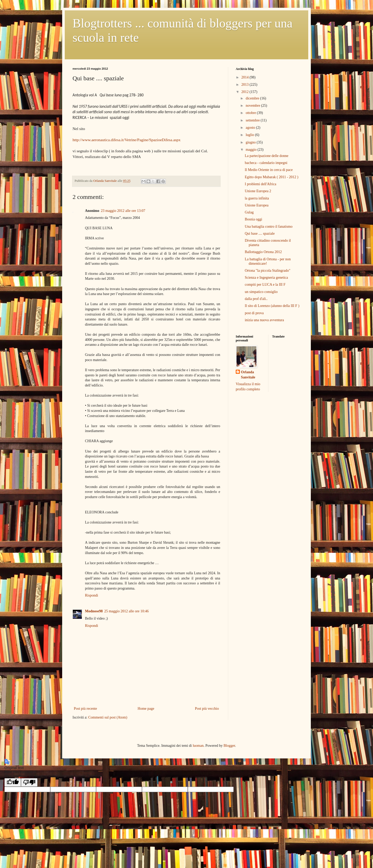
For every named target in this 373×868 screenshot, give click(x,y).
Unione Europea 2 (258, 191)
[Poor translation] (29, 782)
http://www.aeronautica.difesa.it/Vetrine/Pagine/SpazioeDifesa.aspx (127, 140)
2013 (246, 85)
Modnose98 (94, 611)
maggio (252, 150)
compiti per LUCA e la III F (265, 285)
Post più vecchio (207, 709)
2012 (246, 92)
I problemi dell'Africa (260, 184)
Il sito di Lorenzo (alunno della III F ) (272, 306)
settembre (253, 120)
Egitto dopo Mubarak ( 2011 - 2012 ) (272, 177)
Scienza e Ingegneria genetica (266, 278)
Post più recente (85, 709)
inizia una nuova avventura (264, 320)
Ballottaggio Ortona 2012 (263, 252)
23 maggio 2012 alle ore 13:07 (123, 211)
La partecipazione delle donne (267, 156)
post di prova (254, 313)
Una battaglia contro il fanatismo (269, 227)
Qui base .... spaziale (260, 234)
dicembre (253, 98)
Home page (146, 709)
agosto (251, 128)
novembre (253, 106)
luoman (198, 746)
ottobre (251, 113)
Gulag (249, 212)
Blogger (229, 746)
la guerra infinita (257, 198)
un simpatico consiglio (261, 292)
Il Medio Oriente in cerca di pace (269, 170)
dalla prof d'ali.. (256, 299)
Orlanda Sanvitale (248, 375)
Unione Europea (257, 205)
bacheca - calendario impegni (266, 163)
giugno (251, 142)
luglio (250, 135)
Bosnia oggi (253, 219)
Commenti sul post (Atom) (108, 717)
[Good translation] (13, 782)
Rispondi (92, 595)
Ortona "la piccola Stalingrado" (268, 271)
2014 (246, 77)
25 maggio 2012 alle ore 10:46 (126, 611)
